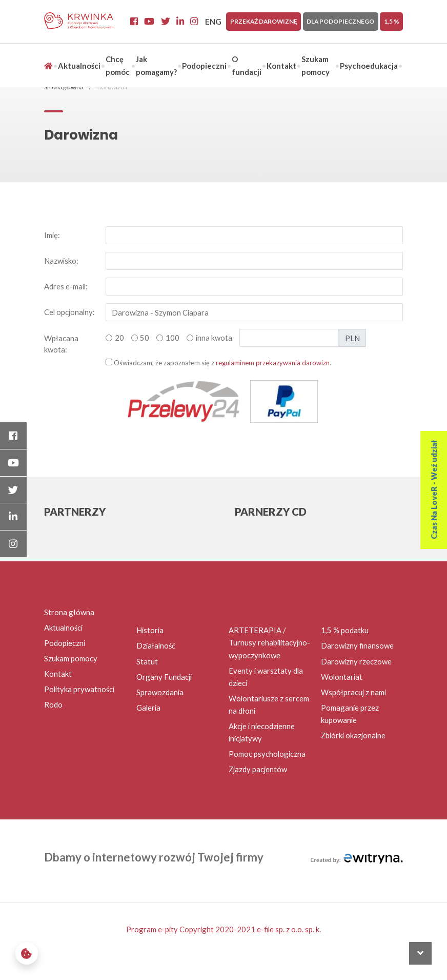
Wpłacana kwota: (61, 344)
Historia (150, 630)
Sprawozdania (160, 692)
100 (172, 338)
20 (119, 338)
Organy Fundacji (164, 677)
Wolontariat (342, 677)
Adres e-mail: (66, 286)
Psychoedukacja (369, 66)
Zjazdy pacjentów (258, 769)
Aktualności (79, 66)
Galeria (148, 708)
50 (145, 338)
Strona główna (69, 612)
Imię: (52, 235)
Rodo (53, 704)
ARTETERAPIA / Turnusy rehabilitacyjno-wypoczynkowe (269, 642)
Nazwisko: (61, 261)
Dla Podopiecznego (340, 21)
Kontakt (281, 66)
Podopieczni (204, 66)
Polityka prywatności (79, 689)
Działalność (156, 645)
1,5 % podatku (345, 630)
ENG (213, 22)
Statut (147, 661)
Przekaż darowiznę (264, 21)
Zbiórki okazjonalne (353, 735)
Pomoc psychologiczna (267, 754)
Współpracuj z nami (353, 692)
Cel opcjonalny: (69, 312)
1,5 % (392, 21)
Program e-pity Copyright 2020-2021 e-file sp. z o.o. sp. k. (223, 929)
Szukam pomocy (71, 658)
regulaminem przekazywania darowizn (273, 363)
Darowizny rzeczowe (356, 661)
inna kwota (214, 338)
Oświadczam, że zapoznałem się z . (218, 363)
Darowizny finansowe (357, 645)
